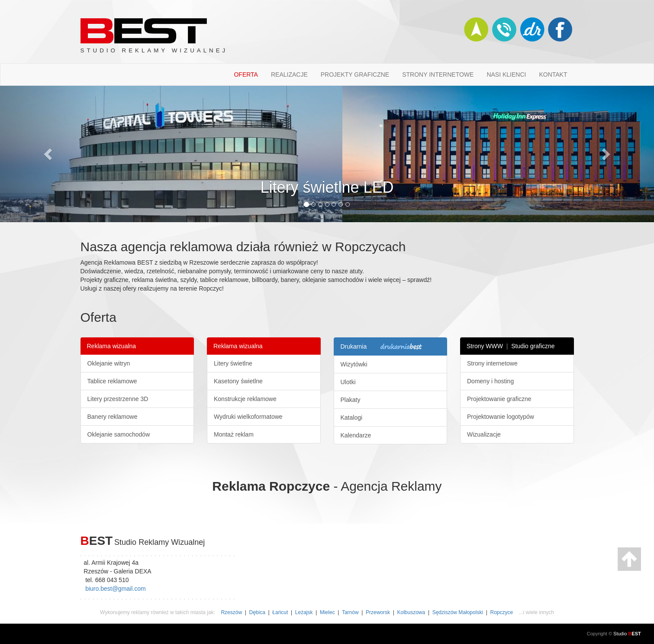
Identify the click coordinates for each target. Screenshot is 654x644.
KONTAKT (553, 74)
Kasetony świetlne (238, 381)
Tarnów (350, 612)
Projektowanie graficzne (499, 399)
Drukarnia (383, 347)
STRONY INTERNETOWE (438, 74)
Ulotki (348, 382)
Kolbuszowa (411, 612)
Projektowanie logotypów (501, 417)
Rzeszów (231, 612)
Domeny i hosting (490, 381)
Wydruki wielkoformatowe (248, 417)
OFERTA (246, 74)
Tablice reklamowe (112, 381)
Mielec (327, 612)
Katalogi (352, 417)
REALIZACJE (289, 74)
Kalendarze (356, 435)
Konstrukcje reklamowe (245, 399)
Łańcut (280, 612)
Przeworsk (378, 612)
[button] (49, 154)
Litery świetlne (233, 363)
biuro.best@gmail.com (116, 589)
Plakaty (351, 400)
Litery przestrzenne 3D (118, 399)
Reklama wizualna (112, 346)
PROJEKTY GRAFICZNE (355, 74)
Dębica (257, 612)
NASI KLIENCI (506, 74)
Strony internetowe (492, 363)
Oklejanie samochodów (119, 434)
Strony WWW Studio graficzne (511, 346)
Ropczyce (502, 612)
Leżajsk (304, 612)
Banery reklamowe (113, 417)
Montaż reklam (234, 434)
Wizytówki (354, 364)
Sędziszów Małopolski (458, 612)
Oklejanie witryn (109, 363)
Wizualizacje (484, 434)
